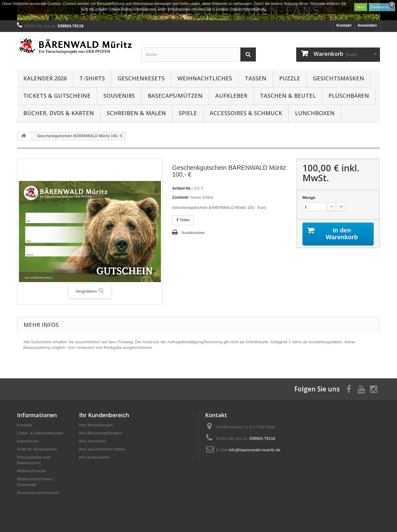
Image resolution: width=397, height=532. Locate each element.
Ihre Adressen (92, 441)
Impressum (28, 441)
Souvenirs (119, 96)
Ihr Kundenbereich (104, 415)
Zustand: (181, 197)
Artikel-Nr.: (182, 188)
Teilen (183, 220)
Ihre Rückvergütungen (100, 433)
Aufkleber (231, 96)
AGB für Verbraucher (37, 449)
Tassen (256, 78)
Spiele (188, 113)
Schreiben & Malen (136, 113)
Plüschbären (349, 96)
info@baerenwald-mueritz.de (254, 450)
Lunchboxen (315, 113)
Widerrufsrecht (31, 471)
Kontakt (344, 25)
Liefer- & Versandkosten (40, 433)
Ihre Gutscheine (94, 457)
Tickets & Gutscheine (57, 96)
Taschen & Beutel (288, 96)
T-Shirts (92, 78)
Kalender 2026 (45, 78)
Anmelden (367, 25)
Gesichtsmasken (339, 78)
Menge (309, 198)
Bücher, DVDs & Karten (59, 113)
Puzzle (290, 78)
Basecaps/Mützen (175, 96)
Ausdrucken (193, 233)
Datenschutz (382, 7)
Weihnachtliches (205, 78)
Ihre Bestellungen (96, 425)
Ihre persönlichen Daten (102, 449)
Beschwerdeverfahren (38, 493)
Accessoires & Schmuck (246, 113)
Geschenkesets (141, 78)
